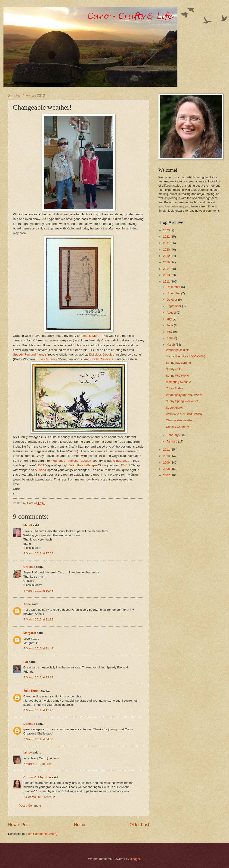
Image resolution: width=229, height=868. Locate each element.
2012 (167, 281)
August (172, 313)
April (170, 338)
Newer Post (19, 825)
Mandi (28, 525)
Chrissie (29, 567)
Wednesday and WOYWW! (184, 395)
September (174, 306)
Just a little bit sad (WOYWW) (186, 356)
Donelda (29, 724)
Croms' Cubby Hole (37, 777)
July (170, 319)
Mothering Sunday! (178, 382)
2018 (167, 262)
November (174, 293)
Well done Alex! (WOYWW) (184, 414)
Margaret (30, 633)
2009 (167, 463)
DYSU (125, 465)
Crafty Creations (102, 359)
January (172, 441)
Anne (27, 604)
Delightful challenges (83, 465)
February (173, 435)
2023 (167, 230)
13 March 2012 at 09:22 (39, 797)
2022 (167, 237)
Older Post (139, 825)
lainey (28, 752)
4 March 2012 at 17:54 (38, 553)
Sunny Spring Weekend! (182, 401)
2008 (167, 469)
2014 (167, 269)
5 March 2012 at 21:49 (38, 648)
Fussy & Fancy (47, 359)
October (172, 300)
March (171, 345)
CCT (41, 465)
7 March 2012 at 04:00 (38, 739)
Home (80, 825)
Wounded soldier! (177, 350)
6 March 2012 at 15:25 (38, 710)
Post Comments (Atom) (42, 834)
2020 (167, 250)
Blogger (135, 859)
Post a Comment (30, 806)
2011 (167, 450)
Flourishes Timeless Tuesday (71, 461)
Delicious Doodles (102, 355)
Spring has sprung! (178, 363)
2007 (167, 475)
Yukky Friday (174, 388)
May (170, 332)
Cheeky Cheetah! (177, 427)
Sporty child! (174, 369)
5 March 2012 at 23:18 (38, 677)
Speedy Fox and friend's (30, 355)
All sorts (40, 470)
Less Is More (90, 336)
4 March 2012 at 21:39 (38, 619)
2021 (167, 243)
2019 (167, 256)
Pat (26, 662)
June (170, 325)
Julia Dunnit (32, 691)
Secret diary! (174, 408)
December (174, 287)
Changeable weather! (180, 420)
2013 (167, 275)
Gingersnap (121, 461)
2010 (167, 456)
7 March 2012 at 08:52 (38, 764)
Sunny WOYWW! (177, 376)
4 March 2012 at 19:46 (38, 591)
